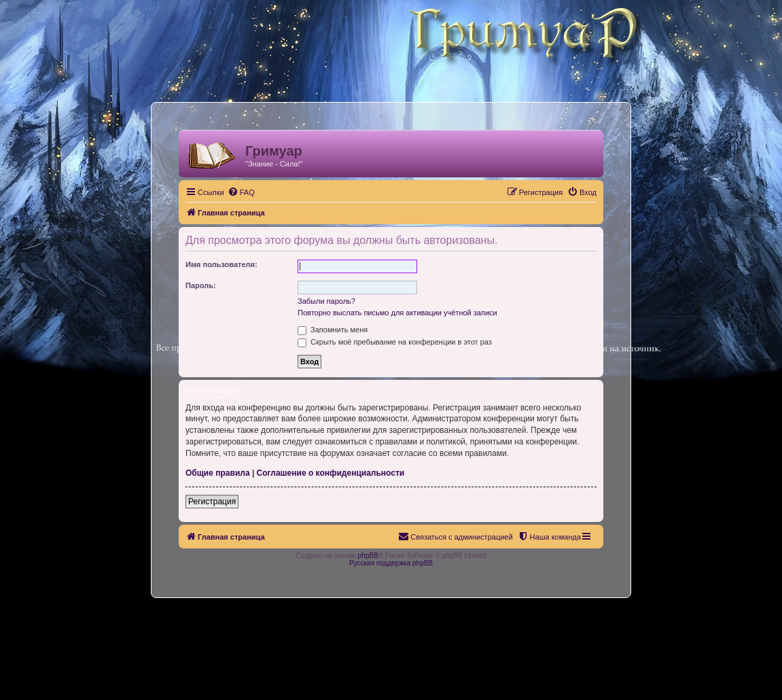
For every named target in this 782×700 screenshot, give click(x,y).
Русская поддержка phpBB (391, 563)
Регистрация (212, 502)
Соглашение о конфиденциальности (331, 473)
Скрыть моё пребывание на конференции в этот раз (395, 342)
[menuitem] (241, 192)
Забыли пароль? (326, 301)
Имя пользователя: (221, 264)
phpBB (368, 556)
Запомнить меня (333, 330)
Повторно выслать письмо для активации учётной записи (397, 313)
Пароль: (201, 285)
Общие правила (218, 473)
